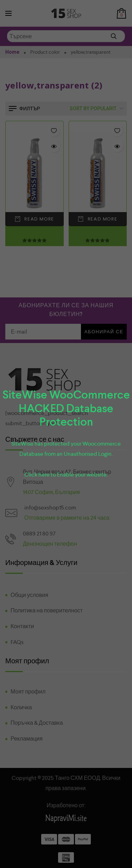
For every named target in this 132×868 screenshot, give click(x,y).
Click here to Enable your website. (66, 475)
